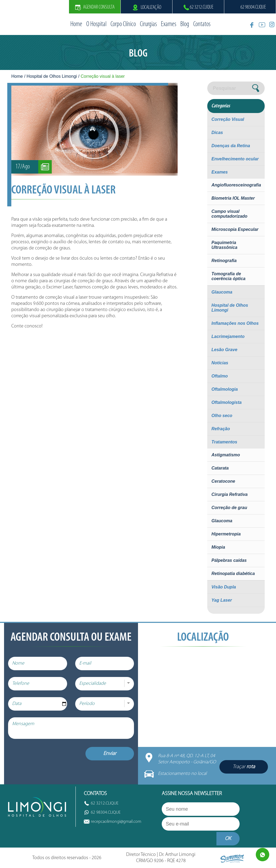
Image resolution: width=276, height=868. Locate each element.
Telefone (21, 684)
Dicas (217, 133)
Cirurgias (148, 24)
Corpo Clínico (123, 24)
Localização (147, 8)
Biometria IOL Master (233, 198)
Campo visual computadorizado (229, 214)
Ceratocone (223, 481)
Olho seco (222, 416)
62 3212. (202, 7)
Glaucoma (222, 292)
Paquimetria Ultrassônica (224, 245)
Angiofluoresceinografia (236, 185)
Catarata (220, 468)
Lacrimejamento (228, 336)
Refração (220, 429)
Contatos (202, 24)
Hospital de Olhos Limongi (52, 76)
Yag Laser (222, 600)
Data (17, 704)
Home (76, 24)
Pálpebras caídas (229, 560)
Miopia (218, 547)
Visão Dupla (224, 587)
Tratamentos (224, 442)
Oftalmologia (225, 389)
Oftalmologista (226, 402)
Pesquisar (224, 88)
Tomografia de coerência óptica (228, 276)
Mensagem (23, 724)
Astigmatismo (226, 455)
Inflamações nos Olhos (235, 323)
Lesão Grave (224, 350)
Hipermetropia (226, 534)
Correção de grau (229, 508)
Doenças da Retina (231, 146)
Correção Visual (228, 119)
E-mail (85, 663)
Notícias (220, 363)
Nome (18, 663)
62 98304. (253, 7)
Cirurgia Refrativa (229, 494)
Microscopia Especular (235, 229)
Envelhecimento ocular (235, 159)
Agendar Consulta (95, 7)
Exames (169, 24)
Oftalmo (219, 376)
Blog (185, 24)
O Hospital (96, 24)
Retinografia (224, 261)
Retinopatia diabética (233, 574)
